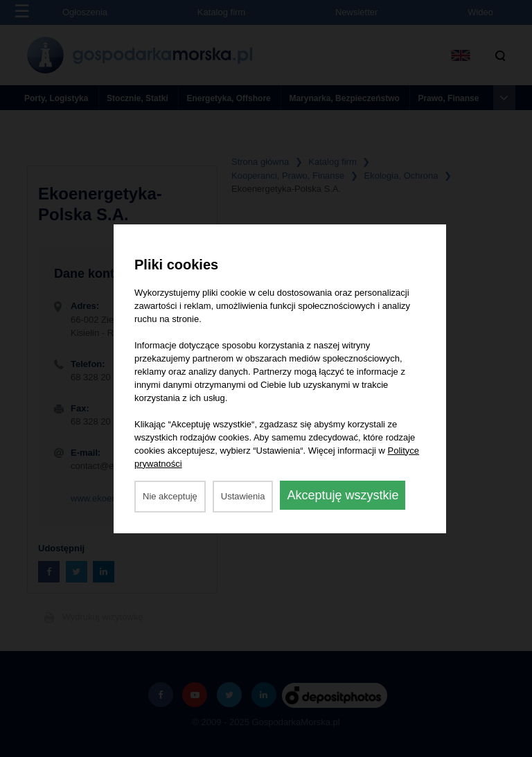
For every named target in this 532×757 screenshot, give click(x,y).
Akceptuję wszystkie (343, 495)
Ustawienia (243, 496)
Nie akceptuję (170, 496)
